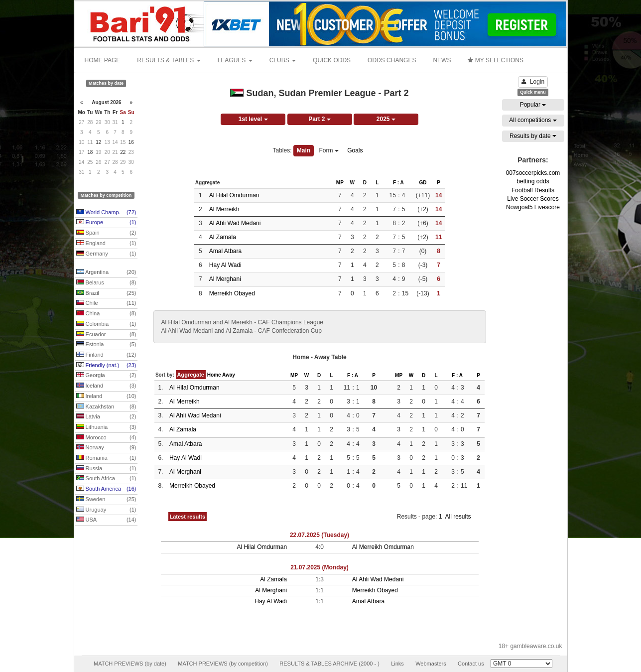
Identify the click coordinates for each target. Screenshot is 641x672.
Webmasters (431, 664)
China (106, 314)
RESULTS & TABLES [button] (169, 60)
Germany (106, 254)
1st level (253, 119)
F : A (398, 183)
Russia (106, 469)
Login (533, 82)
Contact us (471, 664)
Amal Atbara (225, 251)
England (106, 244)
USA (106, 520)
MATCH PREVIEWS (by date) (130, 664)
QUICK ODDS (332, 60)
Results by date (533, 136)
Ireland (106, 397)
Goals (355, 150)
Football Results (533, 190)
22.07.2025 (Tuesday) (320, 535)
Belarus (106, 283)
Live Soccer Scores (533, 199)
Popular (533, 105)
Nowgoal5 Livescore (533, 207)
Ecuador (106, 335)
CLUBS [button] (283, 60)
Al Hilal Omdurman (234, 195)
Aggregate (191, 375)
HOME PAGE (103, 60)
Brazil (106, 293)
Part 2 (320, 119)
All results (458, 517)
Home (214, 375)
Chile (106, 303)
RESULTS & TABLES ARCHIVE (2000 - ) (329, 664)
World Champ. (106, 213)
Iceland (106, 386)
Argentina (106, 272)
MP (340, 183)
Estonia (106, 345)
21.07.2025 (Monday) (320, 567)
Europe (106, 223)
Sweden (106, 500)
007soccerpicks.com (533, 173)
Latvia (106, 417)
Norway (106, 448)
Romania (106, 458)
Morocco (106, 438)
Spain (106, 233)
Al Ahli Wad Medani (235, 223)
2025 (386, 119)
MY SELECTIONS (495, 60)
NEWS (442, 60)
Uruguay (106, 510)
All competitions (533, 120)
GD (423, 183)
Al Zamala (223, 237)
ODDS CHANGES (392, 60)
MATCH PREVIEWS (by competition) (223, 664)
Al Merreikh (224, 209)
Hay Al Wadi (225, 265)
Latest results (188, 517)
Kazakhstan (106, 407)
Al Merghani (225, 279)
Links (397, 664)
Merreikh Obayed (232, 293)
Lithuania (106, 427)
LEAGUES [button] (235, 60)
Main (304, 150)
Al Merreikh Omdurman (383, 547)
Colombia (106, 324)
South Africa (106, 479)
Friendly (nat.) (106, 366)
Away (229, 375)
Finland (106, 355)
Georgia (106, 376)
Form (329, 150)
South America (106, 489)
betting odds (533, 181)
